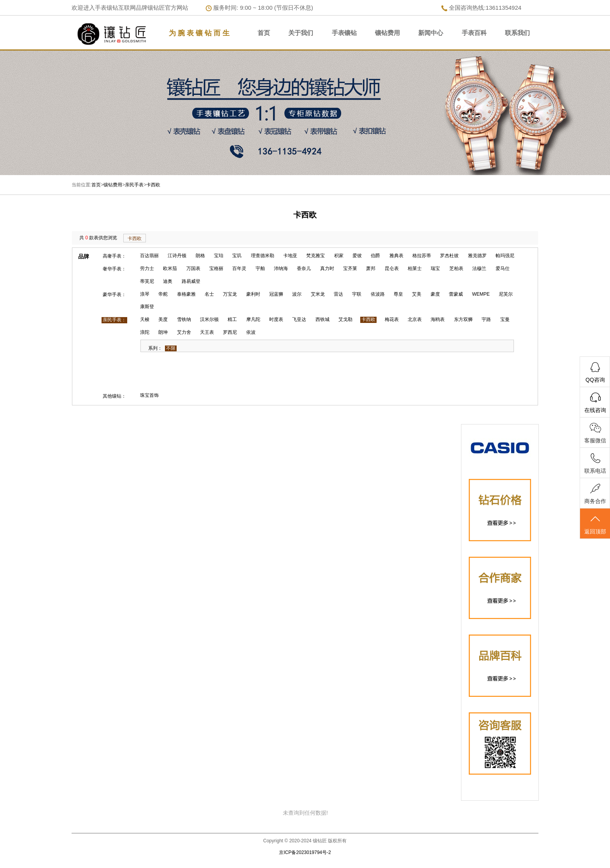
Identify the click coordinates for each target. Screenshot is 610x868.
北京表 (415, 319)
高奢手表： (114, 256)
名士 (209, 294)
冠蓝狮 (276, 294)
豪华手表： (114, 295)
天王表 (207, 332)
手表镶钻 (344, 33)
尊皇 (398, 294)
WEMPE (481, 294)
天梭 (145, 319)
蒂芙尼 (147, 281)
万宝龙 (230, 294)
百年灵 (239, 268)
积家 (339, 256)
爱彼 (357, 256)
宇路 (486, 319)
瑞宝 (435, 268)
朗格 (200, 256)
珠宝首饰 (149, 395)
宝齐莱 (350, 268)
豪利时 (253, 294)
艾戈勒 (345, 319)
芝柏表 (456, 268)
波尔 (297, 294)
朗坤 (163, 332)
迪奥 (168, 281)
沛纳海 (281, 268)
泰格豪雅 (186, 294)
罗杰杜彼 (449, 256)
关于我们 (301, 33)
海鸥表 (438, 319)
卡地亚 (290, 256)
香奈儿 (304, 268)
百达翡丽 (149, 256)
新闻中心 (431, 33)
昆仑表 (392, 268)
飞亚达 (299, 319)
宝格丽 (216, 268)
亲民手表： (114, 320)
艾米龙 (318, 294)
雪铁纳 (184, 319)
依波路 (378, 294)
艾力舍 (184, 332)
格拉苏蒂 (422, 256)
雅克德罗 (477, 256)
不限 (171, 348)
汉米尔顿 (209, 319)
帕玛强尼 (505, 256)
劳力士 (147, 268)
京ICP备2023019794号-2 (305, 852)
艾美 (417, 294)
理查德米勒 (263, 256)
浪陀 (145, 332)
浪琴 (145, 294)
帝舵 (163, 294)
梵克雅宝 (316, 256)
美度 (163, 319)
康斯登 (147, 307)
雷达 (338, 294)
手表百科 (474, 33)
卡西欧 (153, 185)
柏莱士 (415, 268)
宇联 (357, 294)
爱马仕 (503, 268)
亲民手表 (134, 185)
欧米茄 (170, 268)
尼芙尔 (506, 294)
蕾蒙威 (456, 294)
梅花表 (392, 319)
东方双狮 (463, 319)
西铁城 (323, 319)
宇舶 (260, 268)
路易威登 (191, 281)
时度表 (276, 319)
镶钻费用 (387, 33)
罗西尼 (230, 332)
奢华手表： (114, 269)
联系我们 (517, 33)
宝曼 (505, 319)
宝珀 (219, 256)
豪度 (435, 294)
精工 (232, 319)
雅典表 (396, 256)
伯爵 (375, 256)
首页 (264, 33)
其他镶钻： (114, 396)
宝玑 (237, 256)
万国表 (193, 268)
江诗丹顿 (177, 256)
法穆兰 (479, 268)
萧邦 (371, 268)
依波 (251, 332)
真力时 (327, 268)
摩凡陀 (253, 319)
